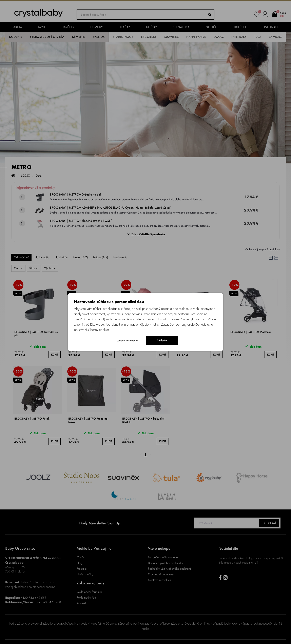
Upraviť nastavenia (127, 340)
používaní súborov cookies (92, 330)
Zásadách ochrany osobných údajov (186, 324)
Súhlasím (162, 340)
